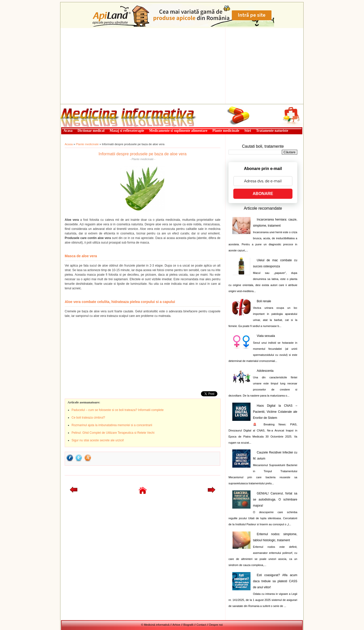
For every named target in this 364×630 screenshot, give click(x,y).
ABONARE (263, 194)
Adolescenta (265, 371)
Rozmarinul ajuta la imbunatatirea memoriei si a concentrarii (112, 425)
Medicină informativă (74, 106)
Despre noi (216, 625)
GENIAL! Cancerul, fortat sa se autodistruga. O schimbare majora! (275, 499)
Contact (201, 625)
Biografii (188, 625)
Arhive (176, 625)
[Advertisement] (182, 66)
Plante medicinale (87, 144)
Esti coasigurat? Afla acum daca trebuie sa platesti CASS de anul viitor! (275, 581)
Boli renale (264, 301)
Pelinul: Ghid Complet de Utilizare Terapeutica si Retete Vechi (113, 433)
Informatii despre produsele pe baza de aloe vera (143, 154)
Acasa (69, 144)
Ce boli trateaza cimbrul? (88, 418)
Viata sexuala (266, 336)
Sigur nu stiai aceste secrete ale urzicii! (98, 440)
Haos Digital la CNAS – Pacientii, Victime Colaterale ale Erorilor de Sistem (275, 412)
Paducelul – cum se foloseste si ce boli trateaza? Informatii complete (118, 410)
